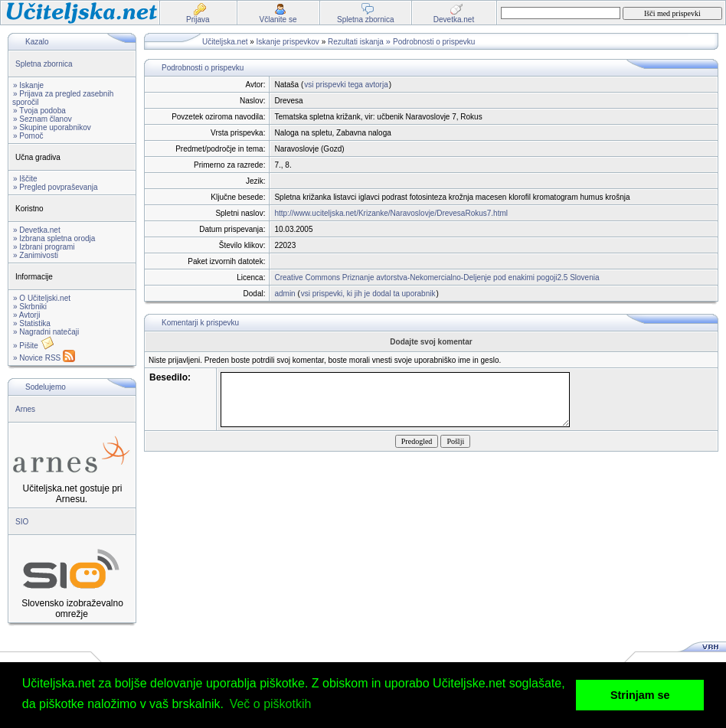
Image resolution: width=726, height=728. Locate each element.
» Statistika (32, 323)
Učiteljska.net (225, 42)
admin (285, 294)
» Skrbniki (30, 307)
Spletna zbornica (44, 64)
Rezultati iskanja (356, 42)
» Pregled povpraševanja (56, 187)
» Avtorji (26, 315)
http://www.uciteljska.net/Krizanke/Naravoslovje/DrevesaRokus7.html (391, 213)
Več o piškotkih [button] (271, 704)
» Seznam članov (43, 119)
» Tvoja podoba (39, 111)
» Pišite (34, 346)
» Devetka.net (37, 230)
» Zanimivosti (36, 255)
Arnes (25, 409)
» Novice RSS (44, 358)
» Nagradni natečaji (46, 332)
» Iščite (25, 179)
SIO (22, 522)
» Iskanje (28, 85)
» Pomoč (28, 136)
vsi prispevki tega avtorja (346, 85)
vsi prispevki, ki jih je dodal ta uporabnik (368, 294)
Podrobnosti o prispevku (434, 42)
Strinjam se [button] (640, 695)
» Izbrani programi (44, 247)
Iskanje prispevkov (288, 42)
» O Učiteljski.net (42, 298)
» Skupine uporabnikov (52, 127)
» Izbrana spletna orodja (54, 238)
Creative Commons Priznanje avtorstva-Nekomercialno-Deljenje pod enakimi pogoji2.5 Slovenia (437, 277)
